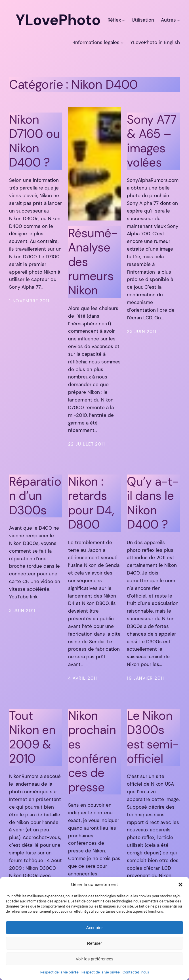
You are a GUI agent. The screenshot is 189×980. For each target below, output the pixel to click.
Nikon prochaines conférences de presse (92, 752)
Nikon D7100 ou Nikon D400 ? (34, 141)
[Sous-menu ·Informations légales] (122, 42)
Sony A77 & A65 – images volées (152, 141)
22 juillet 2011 (87, 444)
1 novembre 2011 (29, 301)
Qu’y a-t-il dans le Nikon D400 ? (153, 503)
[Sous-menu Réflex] (123, 20)
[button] (180, 885)
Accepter (94, 928)
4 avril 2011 (83, 678)
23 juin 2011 (142, 332)
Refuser (95, 943)
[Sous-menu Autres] (178, 20)
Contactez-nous (136, 972)
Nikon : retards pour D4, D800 (91, 503)
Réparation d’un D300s (35, 496)
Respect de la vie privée (59, 972)
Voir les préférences (95, 959)
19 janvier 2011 (146, 678)
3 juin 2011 (22, 611)
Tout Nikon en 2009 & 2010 (32, 737)
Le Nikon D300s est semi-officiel (153, 737)
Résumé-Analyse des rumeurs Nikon (93, 262)
